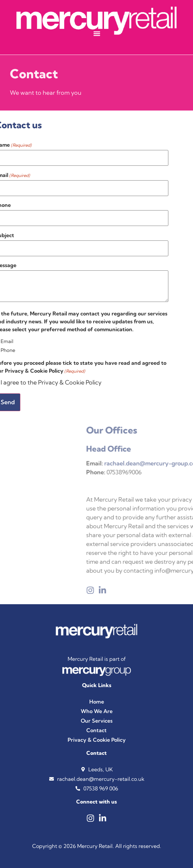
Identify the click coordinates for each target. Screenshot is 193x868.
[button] (97, 33)
